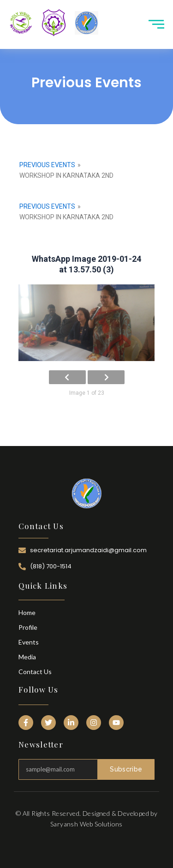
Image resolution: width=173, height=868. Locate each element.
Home (27, 612)
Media (27, 657)
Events (29, 642)
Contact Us (35, 672)
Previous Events (47, 165)
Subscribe (126, 769)
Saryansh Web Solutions (86, 824)
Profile (28, 627)
